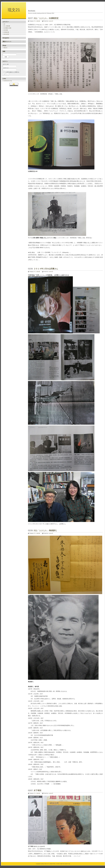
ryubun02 (51, 21)
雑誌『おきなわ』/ (46, 18)
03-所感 (6, 30)
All (4, 24)
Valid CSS (62, 864)
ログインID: (6, 64)
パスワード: (6, 68)
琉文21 (14, 10)
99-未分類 (6, 34)
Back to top (68, 864)
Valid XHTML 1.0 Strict (55, 864)
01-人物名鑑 (37, 21)
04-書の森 (6, 32)
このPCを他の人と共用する (12, 72)
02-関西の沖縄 (7, 28)
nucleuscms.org (8, 81)
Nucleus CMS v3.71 (45, 864)
